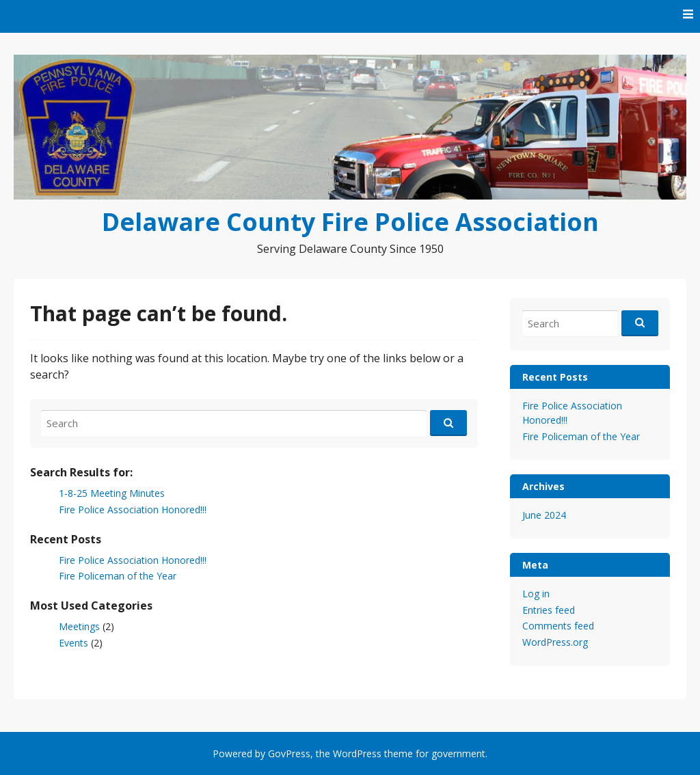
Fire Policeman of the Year (118, 576)
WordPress (357, 753)
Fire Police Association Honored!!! (133, 509)
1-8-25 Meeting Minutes (112, 493)
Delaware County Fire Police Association (350, 222)
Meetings (79, 626)
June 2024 (544, 515)
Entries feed (549, 610)
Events (73, 643)
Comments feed (558, 626)
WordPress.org (555, 642)
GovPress (289, 753)
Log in (536, 594)
